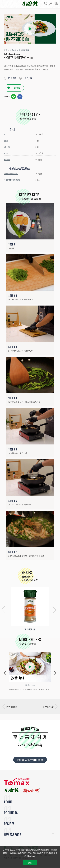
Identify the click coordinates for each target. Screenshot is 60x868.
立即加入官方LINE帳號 (30, 760)
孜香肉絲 (30, 685)
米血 (6, 153)
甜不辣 (7, 147)
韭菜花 (7, 160)
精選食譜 (13, 50)
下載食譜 (16, 88)
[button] (3, 610)
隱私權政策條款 (49, 853)
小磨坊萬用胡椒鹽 (12, 180)
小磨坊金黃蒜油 (11, 174)
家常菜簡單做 (24, 50)
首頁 (6, 50)
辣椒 (6, 141)
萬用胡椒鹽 (30, 629)
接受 (30, 863)
